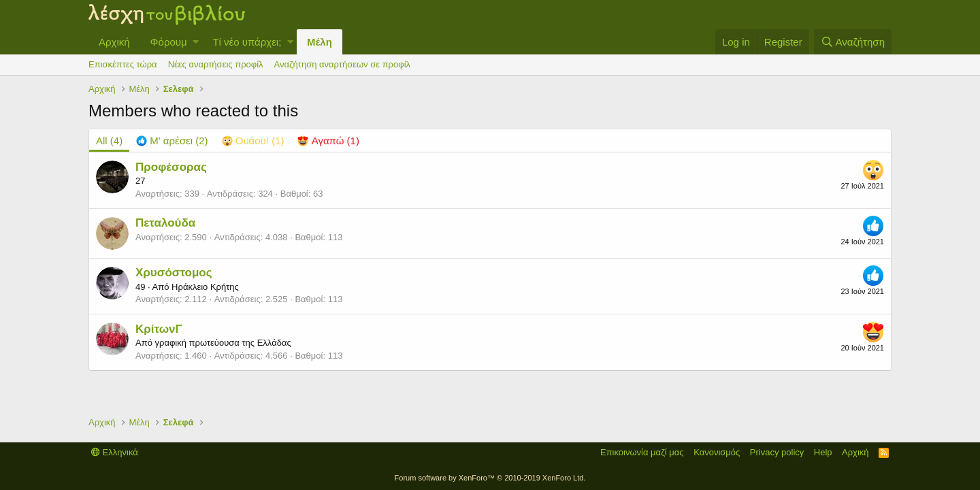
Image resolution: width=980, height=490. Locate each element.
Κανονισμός (717, 452)
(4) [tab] (109, 141)
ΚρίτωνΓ (159, 329)
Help (823, 452)
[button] (196, 42)
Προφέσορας (171, 167)
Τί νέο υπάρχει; (247, 42)
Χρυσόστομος (174, 273)
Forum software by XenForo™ (490, 478)
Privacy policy (777, 452)
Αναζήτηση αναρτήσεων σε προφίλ (342, 64)
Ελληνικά (115, 452)
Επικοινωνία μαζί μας (642, 452)
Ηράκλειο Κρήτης (205, 287)
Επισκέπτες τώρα (123, 64)
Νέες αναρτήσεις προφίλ (216, 64)
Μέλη (320, 42)
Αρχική (114, 42)
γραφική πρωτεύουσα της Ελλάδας (223, 343)
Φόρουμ (169, 42)
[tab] (172, 141)
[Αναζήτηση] (853, 42)
